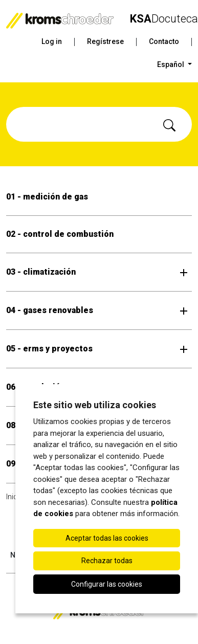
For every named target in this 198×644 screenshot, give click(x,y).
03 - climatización (41, 272)
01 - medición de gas (47, 197)
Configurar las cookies (107, 584)
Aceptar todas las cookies (107, 538)
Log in (52, 41)
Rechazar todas (107, 561)
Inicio (15, 497)
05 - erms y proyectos (49, 349)
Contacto (164, 41)
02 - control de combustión (60, 234)
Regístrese (105, 41)
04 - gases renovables (50, 310)
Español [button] (171, 64)
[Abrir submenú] (184, 272)
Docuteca (164, 19)
